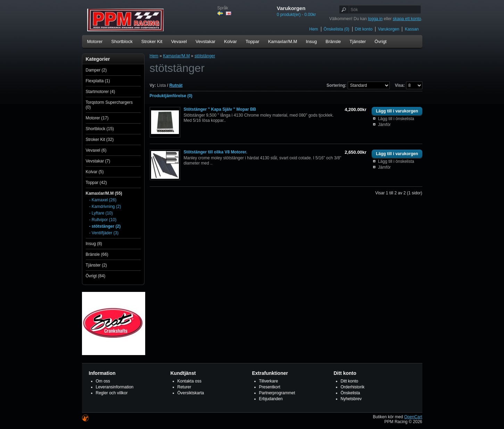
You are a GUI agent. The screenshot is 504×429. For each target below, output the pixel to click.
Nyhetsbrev (351, 399)
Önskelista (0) (337, 29)
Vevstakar (205, 41)
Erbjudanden (271, 399)
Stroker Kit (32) (100, 140)
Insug (311, 41)
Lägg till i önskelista (396, 119)
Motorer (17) (97, 118)
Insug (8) (94, 244)
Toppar (253, 41)
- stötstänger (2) (105, 226)
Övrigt (381, 41)
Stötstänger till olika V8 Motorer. (216, 152)
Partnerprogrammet (277, 393)
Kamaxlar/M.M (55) (104, 193)
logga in (375, 19)
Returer (184, 387)
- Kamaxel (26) (103, 200)
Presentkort (270, 387)
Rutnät (176, 85)
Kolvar (230, 41)
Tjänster (358, 41)
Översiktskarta (191, 393)
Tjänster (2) (96, 265)
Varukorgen (389, 29)
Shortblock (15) (100, 129)
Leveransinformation (115, 387)
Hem (313, 29)
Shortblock (122, 41)
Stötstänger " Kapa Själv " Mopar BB (220, 109)
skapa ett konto (407, 19)
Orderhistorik (353, 387)
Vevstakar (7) (98, 161)
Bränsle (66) (97, 254)
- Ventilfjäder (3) (104, 233)
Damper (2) (96, 70)
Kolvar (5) (95, 172)
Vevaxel (179, 41)
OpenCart (413, 417)
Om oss (103, 381)
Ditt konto (364, 29)
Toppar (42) (96, 183)
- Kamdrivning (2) (105, 207)
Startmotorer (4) (101, 92)
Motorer (95, 41)
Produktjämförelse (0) (171, 96)
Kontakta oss (189, 381)
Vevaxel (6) (96, 150)
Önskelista (350, 393)
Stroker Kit (152, 41)
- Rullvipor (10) (103, 220)
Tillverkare (269, 381)
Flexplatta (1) (98, 81)
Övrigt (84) (96, 276)
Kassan (412, 29)
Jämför (384, 125)
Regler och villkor (112, 393)
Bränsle (333, 41)
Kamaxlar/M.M (283, 41)
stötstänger (205, 56)
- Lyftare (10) (101, 213)
